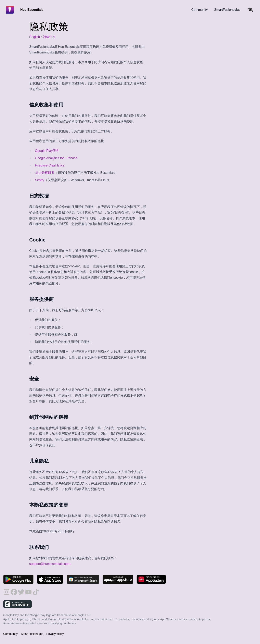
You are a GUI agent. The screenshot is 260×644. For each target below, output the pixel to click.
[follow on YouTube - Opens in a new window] (28, 592)
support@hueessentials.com (50, 564)
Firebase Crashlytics (50, 165)
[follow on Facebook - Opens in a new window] (14, 592)
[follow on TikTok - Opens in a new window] (36, 592)
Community (200, 10)
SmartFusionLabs (227, 10)
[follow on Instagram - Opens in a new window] (6, 592)
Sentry (40, 180)
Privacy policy (55, 634)
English (35, 37)
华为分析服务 (45, 173)
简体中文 (49, 37)
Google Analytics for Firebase (56, 158)
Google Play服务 (47, 151)
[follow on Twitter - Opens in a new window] (21, 592)
